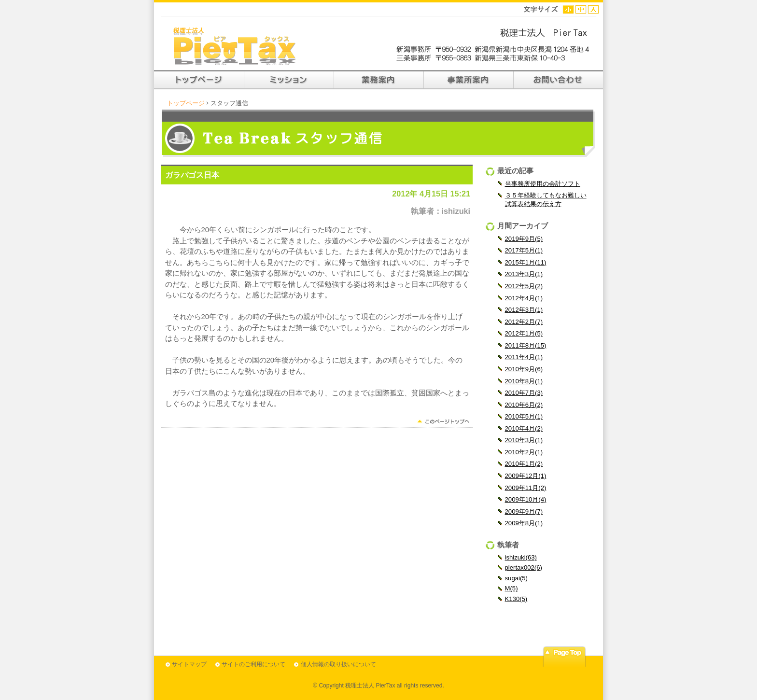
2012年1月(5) (524, 333)
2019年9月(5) (524, 239)
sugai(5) (516, 578)
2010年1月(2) (524, 464)
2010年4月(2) (524, 428)
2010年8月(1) (524, 381)
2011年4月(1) (524, 357)
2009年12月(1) (526, 476)
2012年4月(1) (524, 298)
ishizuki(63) (521, 557)
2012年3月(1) (524, 310)
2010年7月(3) (524, 393)
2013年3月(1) (524, 274)
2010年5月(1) (524, 416)
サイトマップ (189, 664)
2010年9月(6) (524, 369)
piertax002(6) (524, 567)
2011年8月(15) (526, 345)
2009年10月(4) (526, 499)
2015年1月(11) (526, 262)
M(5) (512, 588)
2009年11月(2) (526, 488)
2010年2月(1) (524, 452)
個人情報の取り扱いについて (338, 664)
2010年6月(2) (524, 405)
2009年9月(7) (524, 511)
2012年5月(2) (524, 286)
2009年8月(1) (524, 523)
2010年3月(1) (524, 440)
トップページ (186, 103)
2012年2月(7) (524, 322)
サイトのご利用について (253, 664)
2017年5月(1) (524, 250)
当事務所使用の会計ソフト (543, 184)
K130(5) (516, 599)
